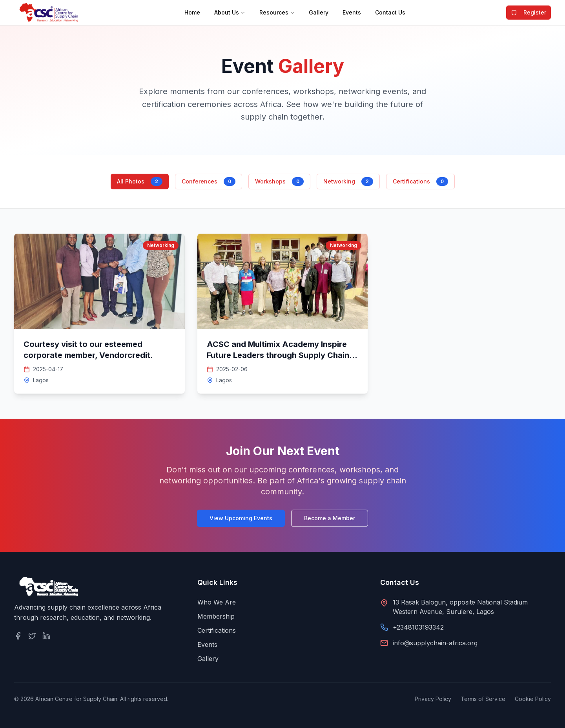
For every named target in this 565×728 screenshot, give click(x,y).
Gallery (319, 12)
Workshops (279, 182)
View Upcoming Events (241, 518)
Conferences (209, 182)
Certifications (420, 182)
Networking (348, 182)
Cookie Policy (533, 699)
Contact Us (390, 12)
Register (529, 12)
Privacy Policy (433, 699)
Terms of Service (483, 699)
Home (192, 12)
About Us (230, 12)
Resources (277, 12)
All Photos (140, 182)
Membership (216, 616)
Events (352, 12)
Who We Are (217, 602)
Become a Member (330, 518)
